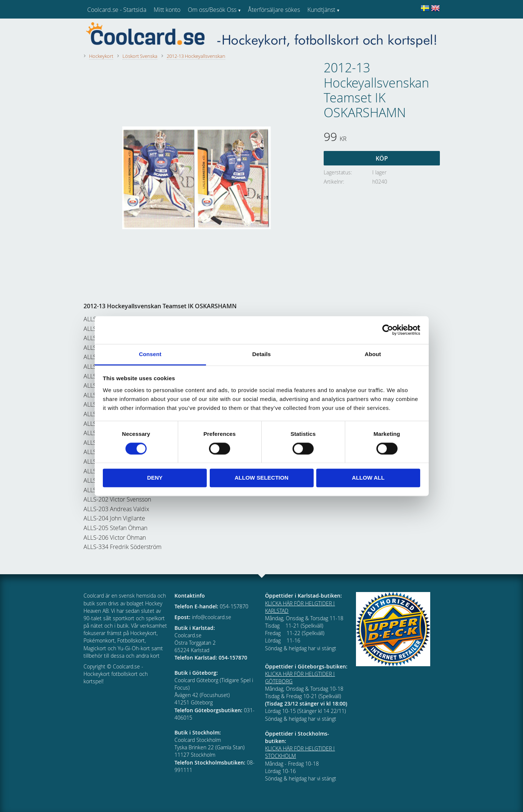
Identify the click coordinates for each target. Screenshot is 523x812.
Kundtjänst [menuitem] (321, 10)
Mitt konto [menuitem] (167, 10)
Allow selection (261, 478)
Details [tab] (262, 354)
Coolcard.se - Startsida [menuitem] (117, 10)
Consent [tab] (150, 354)
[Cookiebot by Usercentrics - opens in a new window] (388, 330)
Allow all (368, 478)
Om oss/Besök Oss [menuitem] (212, 10)
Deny (155, 478)
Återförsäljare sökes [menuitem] (274, 10)
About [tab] (373, 354)
